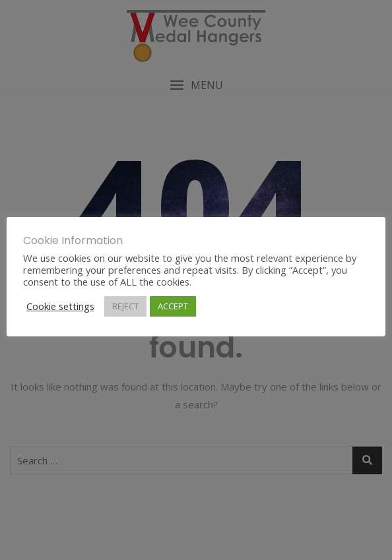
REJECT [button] (125, 306)
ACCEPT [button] (173, 306)
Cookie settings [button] (60, 306)
